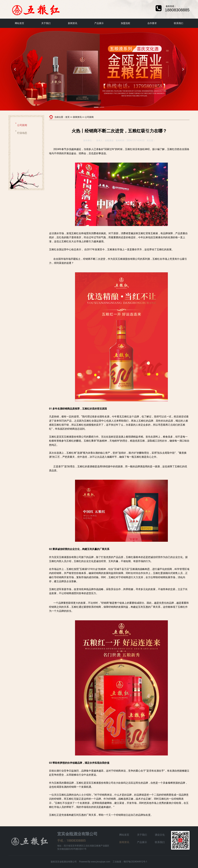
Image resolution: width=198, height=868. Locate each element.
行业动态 (22, 133)
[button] (15, 69)
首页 (67, 117)
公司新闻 (22, 125)
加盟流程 (125, 23)
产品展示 (99, 23)
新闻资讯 (73, 23)
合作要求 (152, 23)
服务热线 (170, 6)
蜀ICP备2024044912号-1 (135, 862)
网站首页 (19, 23)
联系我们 (179, 23)
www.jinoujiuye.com (101, 862)
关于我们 (46, 23)
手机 (60, 841)
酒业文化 (160, 835)
